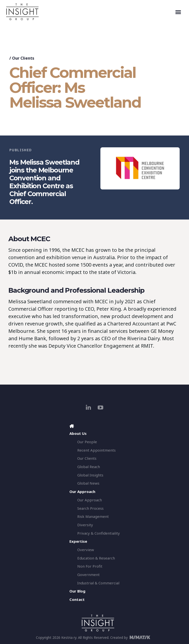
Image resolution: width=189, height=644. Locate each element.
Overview (86, 550)
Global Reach (89, 467)
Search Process (90, 508)
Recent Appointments (96, 450)
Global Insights (90, 475)
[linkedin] (88, 407)
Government (88, 575)
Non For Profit (90, 566)
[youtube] (101, 407)
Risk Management (93, 516)
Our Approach (90, 500)
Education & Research (96, 558)
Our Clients (23, 58)
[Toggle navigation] (178, 12)
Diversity (85, 525)
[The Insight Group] (90, 12)
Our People (87, 442)
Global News (88, 483)
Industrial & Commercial (98, 583)
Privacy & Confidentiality (99, 533)
